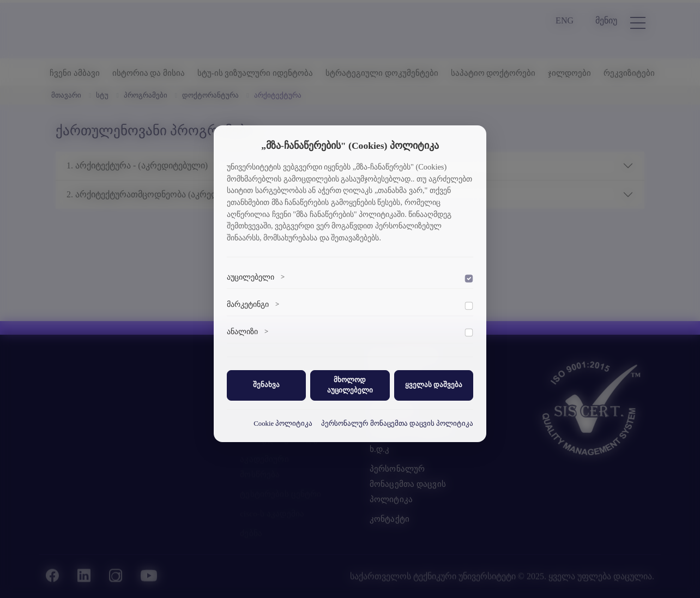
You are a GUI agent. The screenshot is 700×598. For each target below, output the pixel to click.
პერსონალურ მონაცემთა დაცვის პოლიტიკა (397, 424)
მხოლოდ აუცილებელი (350, 385)
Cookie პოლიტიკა (283, 424)
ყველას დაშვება (434, 385)
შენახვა (266, 385)
